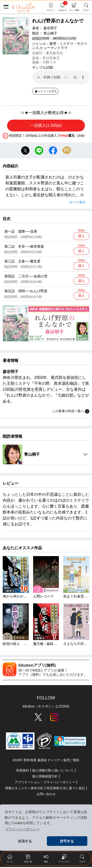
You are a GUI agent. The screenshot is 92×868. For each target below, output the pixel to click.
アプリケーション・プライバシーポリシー (45, 783)
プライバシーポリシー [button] (23, 829)
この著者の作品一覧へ (71, 412)
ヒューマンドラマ (54, 48)
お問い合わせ (46, 795)
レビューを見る (46, 91)
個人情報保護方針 (45, 777)
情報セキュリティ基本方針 (24, 789)
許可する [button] (67, 841)
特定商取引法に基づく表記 (66, 789)
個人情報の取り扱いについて (53, 771)
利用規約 (23, 771)
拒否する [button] (25, 841)
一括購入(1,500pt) (46, 125)
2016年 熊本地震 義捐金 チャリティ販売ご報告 (46, 761)
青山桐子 (50, 33)
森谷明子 (50, 28)
